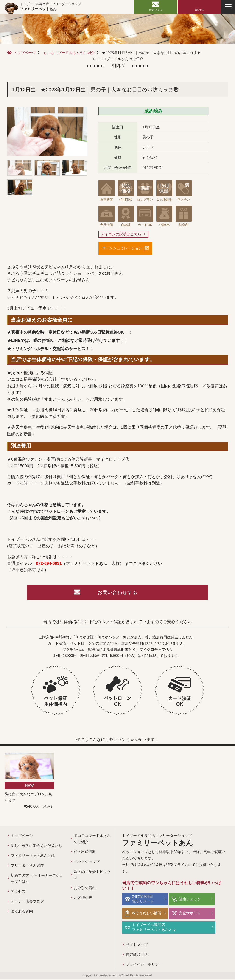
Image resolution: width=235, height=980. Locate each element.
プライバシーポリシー (144, 965)
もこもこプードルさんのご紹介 (69, 53)
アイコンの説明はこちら (121, 234)
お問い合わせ (156, 10)
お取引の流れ (85, 889)
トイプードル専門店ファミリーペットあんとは (154, 928)
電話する (199, 10)
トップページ (25, 53)
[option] (47, 131)
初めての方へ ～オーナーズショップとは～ (37, 879)
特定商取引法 (137, 955)
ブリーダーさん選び (27, 866)
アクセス (18, 893)
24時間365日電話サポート (143, 900)
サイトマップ (137, 945)
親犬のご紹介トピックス (92, 876)
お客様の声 (83, 899)
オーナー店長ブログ (27, 903)
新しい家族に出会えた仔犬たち (36, 847)
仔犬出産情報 (85, 853)
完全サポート (189, 914)
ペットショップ (87, 863)
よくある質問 (22, 912)
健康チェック (189, 900)
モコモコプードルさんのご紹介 (92, 840)
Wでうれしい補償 (147, 914)
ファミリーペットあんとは (33, 857)
